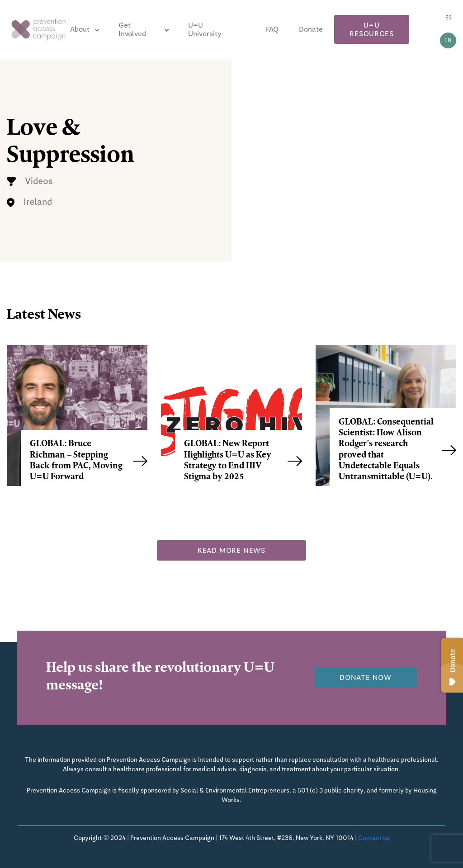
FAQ (272, 29)
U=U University (205, 29)
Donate (311, 29)
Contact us (374, 838)
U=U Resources (371, 29)
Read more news (231, 550)
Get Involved (132, 29)
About (80, 29)
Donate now (366, 677)
